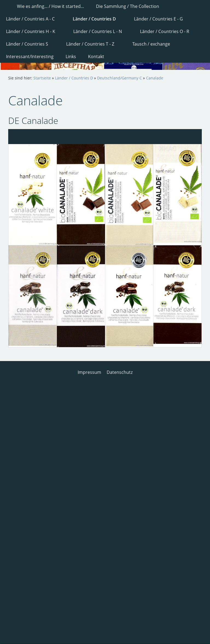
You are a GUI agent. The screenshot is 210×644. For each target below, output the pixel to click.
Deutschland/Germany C (119, 78)
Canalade (155, 78)
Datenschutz (120, 372)
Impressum (89, 372)
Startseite (42, 78)
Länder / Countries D (74, 78)
